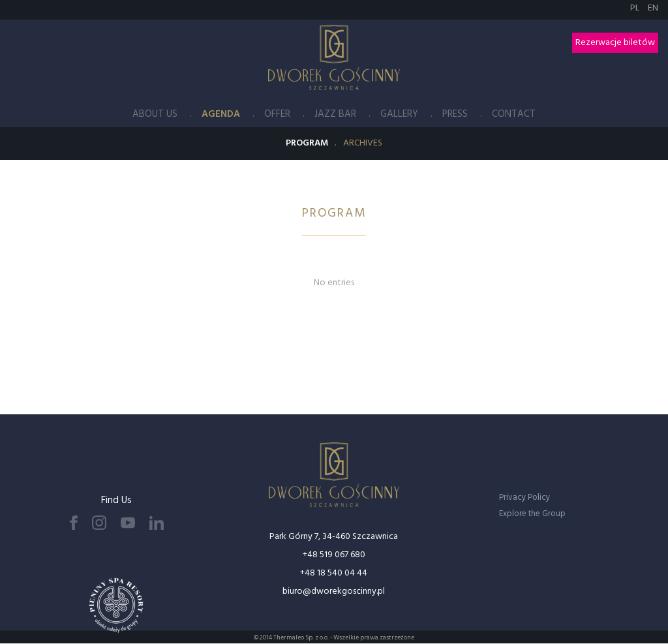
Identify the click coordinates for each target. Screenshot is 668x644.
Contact (514, 114)
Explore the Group (532, 514)
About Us (155, 114)
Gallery (399, 114)
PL (636, 8)
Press (455, 114)
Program (307, 143)
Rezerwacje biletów (615, 43)
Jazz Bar (335, 114)
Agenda (221, 114)
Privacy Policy (524, 498)
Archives (363, 143)
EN (653, 8)
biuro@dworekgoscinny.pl (334, 591)
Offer (277, 114)
